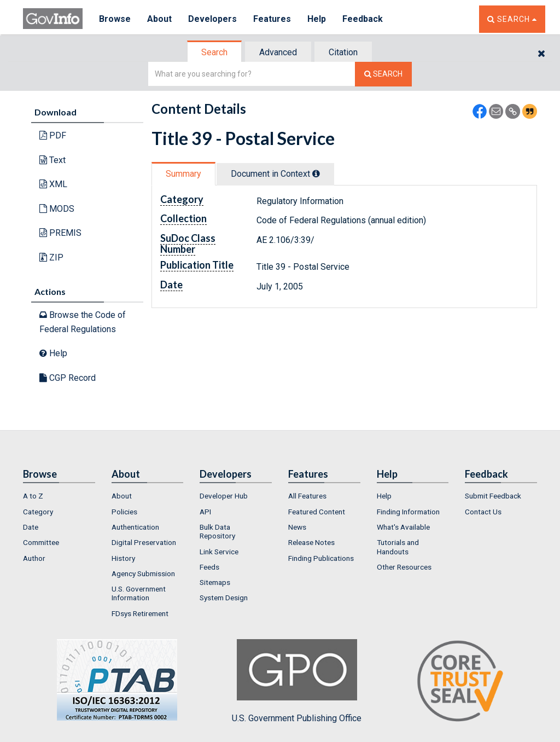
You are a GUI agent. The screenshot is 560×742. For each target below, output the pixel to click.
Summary (183, 174)
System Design (224, 598)
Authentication (135, 527)
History (123, 558)
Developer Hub (224, 496)
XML (53, 184)
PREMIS (60, 233)
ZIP (51, 257)
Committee (41, 542)
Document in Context (275, 174)
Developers (212, 19)
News (297, 527)
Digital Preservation (144, 542)
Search (214, 52)
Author (34, 558)
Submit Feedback (493, 496)
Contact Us (483, 512)
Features (272, 19)
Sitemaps (215, 582)
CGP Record (68, 378)
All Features (307, 496)
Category (38, 512)
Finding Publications (321, 558)
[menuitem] (59, 496)
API (205, 512)
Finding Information (408, 512)
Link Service (219, 552)
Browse (115, 19)
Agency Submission (143, 573)
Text (52, 160)
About (159, 19)
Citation (343, 52)
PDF (53, 135)
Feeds (209, 567)
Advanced (278, 52)
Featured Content (317, 512)
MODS (57, 209)
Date (31, 527)
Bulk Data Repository (217, 531)
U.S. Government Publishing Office (297, 681)
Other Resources (404, 567)
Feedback (363, 19)
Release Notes (311, 542)
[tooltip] (316, 173)
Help (317, 19)
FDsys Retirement (140, 613)
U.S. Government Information (139, 593)
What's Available (403, 527)
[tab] (215, 52)
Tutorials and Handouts (398, 547)
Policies (124, 512)
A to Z (33, 496)
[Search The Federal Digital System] (383, 74)
